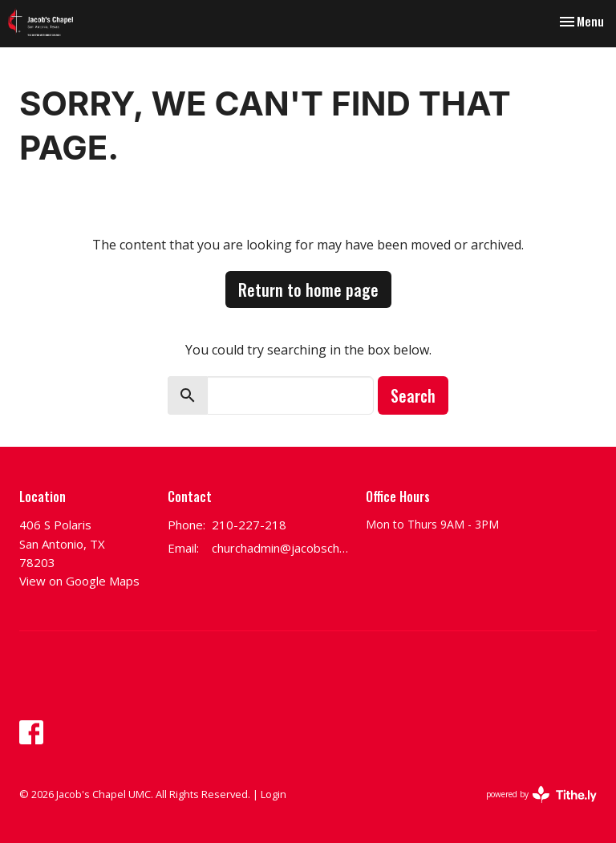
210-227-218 (249, 525)
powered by (541, 794)
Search (413, 395)
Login (274, 794)
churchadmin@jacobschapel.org (281, 548)
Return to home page (308, 290)
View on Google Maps (79, 581)
